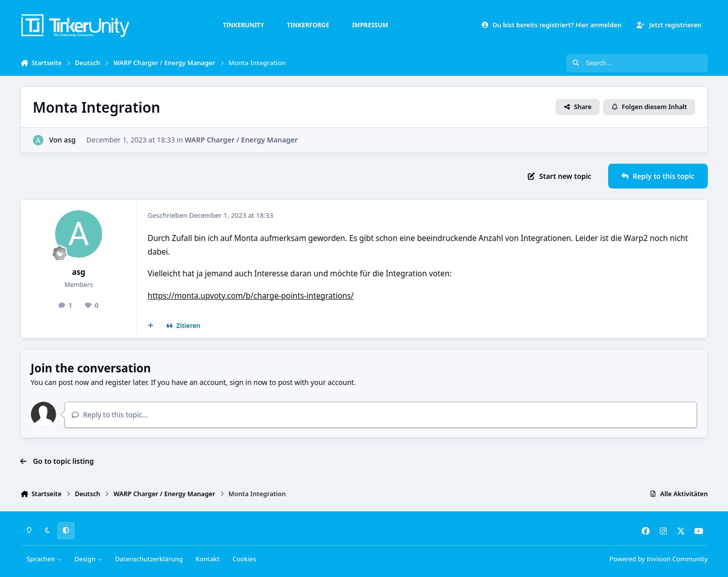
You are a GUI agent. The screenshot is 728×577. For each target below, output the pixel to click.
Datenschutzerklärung (149, 559)
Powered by (659, 559)
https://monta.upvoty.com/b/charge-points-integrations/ (251, 296)
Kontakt (208, 559)
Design (88, 559)
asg (70, 140)
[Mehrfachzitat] (151, 326)
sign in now (248, 382)
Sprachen (44, 559)
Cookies (244, 559)
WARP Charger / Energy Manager (242, 140)
